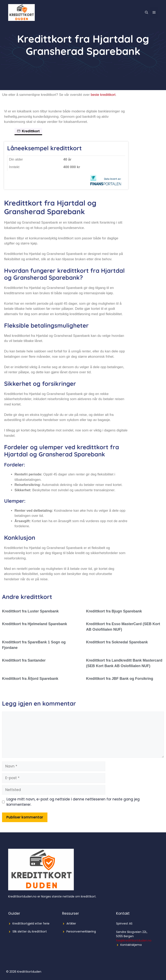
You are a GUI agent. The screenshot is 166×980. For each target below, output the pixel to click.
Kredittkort (28, 131)
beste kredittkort (103, 95)
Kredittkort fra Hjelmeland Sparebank (35, 624)
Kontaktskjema (131, 945)
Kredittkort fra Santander (24, 660)
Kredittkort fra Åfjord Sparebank (30, 679)
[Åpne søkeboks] (146, 12)
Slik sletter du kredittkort (30, 931)
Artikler (71, 923)
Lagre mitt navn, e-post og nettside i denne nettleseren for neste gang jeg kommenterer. (73, 802)
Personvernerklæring (81, 931)
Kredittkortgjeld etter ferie (31, 923)
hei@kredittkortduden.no (134, 940)
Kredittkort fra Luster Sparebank (30, 611)
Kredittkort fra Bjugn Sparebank (114, 611)
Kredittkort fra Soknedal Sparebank (117, 642)
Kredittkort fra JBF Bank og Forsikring (120, 679)
